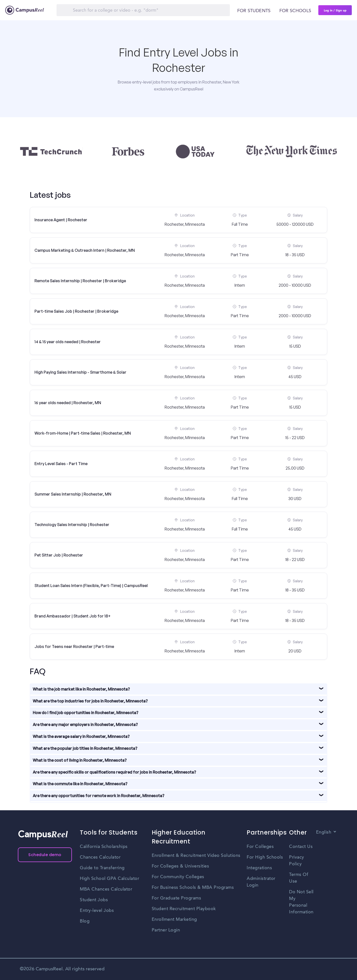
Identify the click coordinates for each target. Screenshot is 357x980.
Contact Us (301, 847)
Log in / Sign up (335, 10)
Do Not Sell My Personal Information (301, 902)
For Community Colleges (178, 877)
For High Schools (265, 857)
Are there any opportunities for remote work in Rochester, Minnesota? (99, 796)
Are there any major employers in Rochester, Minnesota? (85, 725)
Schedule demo (45, 855)
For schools (295, 11)
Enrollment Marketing (174, 920)
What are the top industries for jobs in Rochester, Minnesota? (90, 701)
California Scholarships (104, 847)
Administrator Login (261, 882)
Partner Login (166, 930)
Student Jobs (94, 900)
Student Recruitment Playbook (184, 909)
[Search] (143, 10)
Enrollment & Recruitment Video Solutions (196, 856)
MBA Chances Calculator (106, 889)
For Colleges (260, 847)
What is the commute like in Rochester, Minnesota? (80, 784)
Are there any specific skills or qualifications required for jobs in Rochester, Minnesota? (114, 772)
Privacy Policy (297, 861)
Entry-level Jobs (97, 911)
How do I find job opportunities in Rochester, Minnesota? (86, 713)
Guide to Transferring (102, 868)
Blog (85, 921)
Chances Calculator (100, 857)
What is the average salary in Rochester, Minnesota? (81, 736)
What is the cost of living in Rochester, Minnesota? (80, 760)
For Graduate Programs (177, 898)
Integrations (259, 868)
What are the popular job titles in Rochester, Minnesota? (85, 748)
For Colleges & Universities (180, 866)
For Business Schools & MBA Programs (193, 888)
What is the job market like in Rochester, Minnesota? (81, 689)
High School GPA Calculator (109, 879)
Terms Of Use (299, 878)
